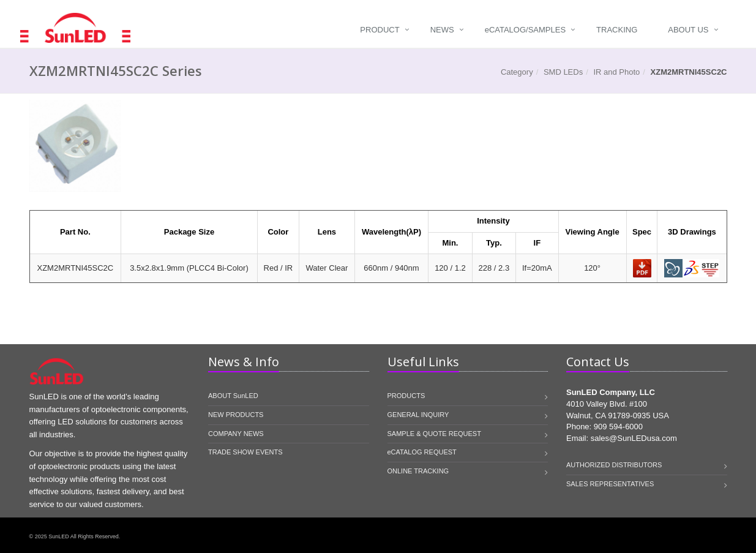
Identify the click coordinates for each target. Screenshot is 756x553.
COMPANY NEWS (236, 434)
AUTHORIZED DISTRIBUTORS (614, 465)
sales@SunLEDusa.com (634, 438)
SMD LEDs (563, 72)
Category (517, 72)
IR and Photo (616, 72)
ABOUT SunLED (233, 396)
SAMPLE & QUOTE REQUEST (434, 434)
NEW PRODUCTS (236, 415)
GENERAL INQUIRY (418, 415)
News (442, 30)
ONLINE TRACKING (418, 471)
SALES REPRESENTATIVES (610, 484)
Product (380, 30)
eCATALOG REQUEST (422, 452)
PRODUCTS (406, 396)
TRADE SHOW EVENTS (245, 452)
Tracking (617, 30)
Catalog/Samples (525, 30)
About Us (688, 30)
